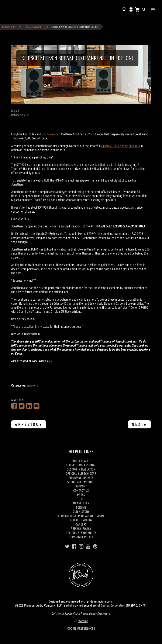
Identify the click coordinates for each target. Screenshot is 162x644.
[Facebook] (74, 546)
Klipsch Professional (81, 465)
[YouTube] (88, 546)
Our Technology (81, 520)
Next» (139, 424)
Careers (81, 524)
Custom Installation (81, 469)
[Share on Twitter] (22, 406)
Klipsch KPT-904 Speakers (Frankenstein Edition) (75, 27)
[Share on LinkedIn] (29, 406)
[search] (144, 10)
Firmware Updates (81, 478)
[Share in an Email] (36, 406)
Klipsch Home (9, 27)
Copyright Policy (81, 537)
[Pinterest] (95, 546)
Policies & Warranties (81, 533)
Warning (81, 621)
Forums (81, 507)
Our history (81, 512)
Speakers (32, 385)
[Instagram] (81, 546)
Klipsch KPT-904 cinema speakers (120, 146)
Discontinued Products (81, 482)
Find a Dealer (81, 461)
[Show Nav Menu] (153, 10)
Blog (81, 499)
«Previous (29, 424)
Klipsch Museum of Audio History (81, 516)
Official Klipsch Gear (81, 473)
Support (81, 486)
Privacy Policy (81, 528)
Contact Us (81, 490)
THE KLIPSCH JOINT (33, 27)
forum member (51, 134)
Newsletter (81, 503)
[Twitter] (67, 546)
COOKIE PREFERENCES (81, 628)
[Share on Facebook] (14, 406)
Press (81, 495)
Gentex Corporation (113, 605)
